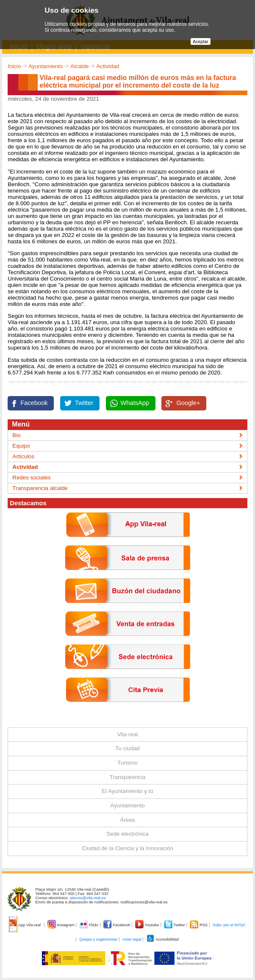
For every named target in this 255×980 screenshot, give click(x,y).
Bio (16, 435)
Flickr (89, 925)
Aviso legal (132, 939)
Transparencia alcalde (40, 488)
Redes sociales (31, 478)
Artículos (23, 456)
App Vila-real (25, 925)
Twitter (84, 403)
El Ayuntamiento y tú (127, 791)
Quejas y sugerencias (98, 939)
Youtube (148, 925)
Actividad (108, 66)
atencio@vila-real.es (88, 898)
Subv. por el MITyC (229, 925)
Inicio (14, 66)
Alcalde (80, 66)
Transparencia (128, 777)
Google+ (188, 403)
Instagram (62, 925)
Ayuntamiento (46, 66)
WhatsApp (135, 403)
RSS (199, 925)
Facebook (34, 403)
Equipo (21, 446)
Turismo (127, 763)
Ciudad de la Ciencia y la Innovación (127, 848)
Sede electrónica (127, 834)
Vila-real (128, 734)
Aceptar (201, 41)
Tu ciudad (127, 748)
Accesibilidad (162, 939)
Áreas (128, 820)
